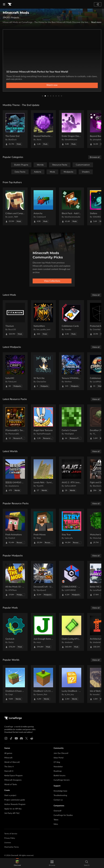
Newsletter (58, 767)
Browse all (95, 157)
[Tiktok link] (11, 738)
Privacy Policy (10, 838)
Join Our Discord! (61, 753)
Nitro (56, 824)
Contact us (58, 800)
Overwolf (57, 811)
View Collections (52, 281)
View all (96, 295)
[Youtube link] (16, 738)
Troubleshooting (60, 795)
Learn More (52, 85)
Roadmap (58, 771)
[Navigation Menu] (4, 4)
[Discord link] (21, 738)
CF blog (57, 762)
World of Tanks (11, 785)
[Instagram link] (6, 738)
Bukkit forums (60, 776)
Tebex (56, 820)
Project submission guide (15, 800)
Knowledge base (60, 791)
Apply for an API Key (13, 809)
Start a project (10, 795)
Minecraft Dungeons (13, 780)
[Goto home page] (10, 4)
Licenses (8, 843)
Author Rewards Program (15, 804)
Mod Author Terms (12, 847)
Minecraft (8, 758)
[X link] (27, 738)
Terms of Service (11, 834)
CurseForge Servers (62, 780)
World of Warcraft (12, 762)
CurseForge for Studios (63, 815)
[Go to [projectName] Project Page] (15, 129)
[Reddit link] (32, 738)
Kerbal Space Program (13, 776)
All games (8, 753)
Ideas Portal (58, 758)
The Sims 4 (9, 767)
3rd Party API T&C (12, 813)
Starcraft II (9, 771)
